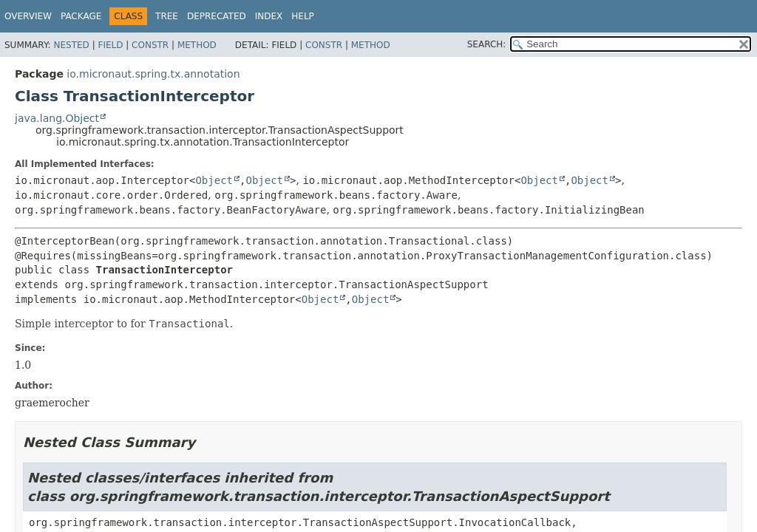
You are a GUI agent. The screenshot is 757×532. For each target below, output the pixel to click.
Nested (71, 45)
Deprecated (217, 16)
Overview (28, 16)
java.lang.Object (57, 118)
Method (197, 45)
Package (81, 16)
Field (110, 45)
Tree (167, 16)
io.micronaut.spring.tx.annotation (153, 74)
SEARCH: (487, 44)
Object (214, 180)
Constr (150, 45)
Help (303, 16)
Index (269, 16)
